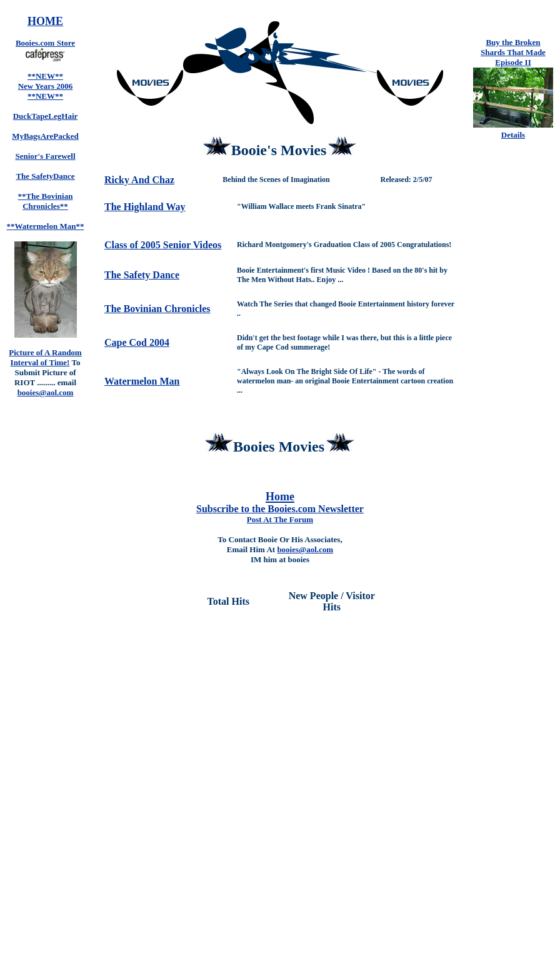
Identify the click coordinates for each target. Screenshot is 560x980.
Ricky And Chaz (139, 180)
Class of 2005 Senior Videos (163, 245)
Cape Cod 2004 (137, 342)
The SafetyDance (45, 176)
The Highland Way (145, 207)
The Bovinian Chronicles (157, 309)
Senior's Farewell (45, 156)
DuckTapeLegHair (46, 116)
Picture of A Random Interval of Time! (45, 357)
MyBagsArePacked (45, 136)
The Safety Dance (142, 275)
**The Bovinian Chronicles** (46, 201)
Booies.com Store (45, 43)
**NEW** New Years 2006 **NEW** (46, 86)
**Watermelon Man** (46, 226)
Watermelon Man (142, 381)
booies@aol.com (305, 549)
